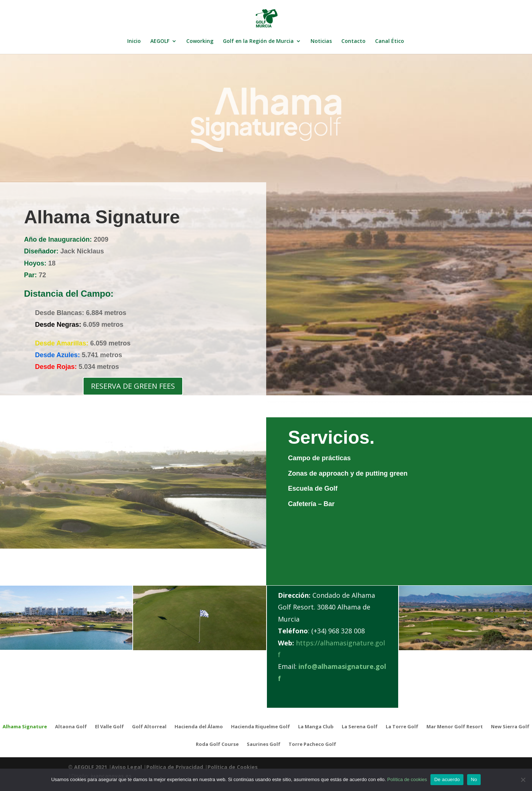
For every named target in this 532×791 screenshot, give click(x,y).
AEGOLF (160, 41)
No (474, 779)
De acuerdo (447, 779)
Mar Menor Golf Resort (455, 727)
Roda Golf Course (217, 744)
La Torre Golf (402, 727)
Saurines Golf (264, 744)
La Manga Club (316, 727)
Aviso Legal (127, 767)
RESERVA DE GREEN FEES (133, 386)
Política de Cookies (233, 767)
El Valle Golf (109, 727)
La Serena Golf (360, 727)
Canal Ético (390, 41)
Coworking (200, 41)
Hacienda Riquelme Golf (261, 727)
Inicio (134, 41)
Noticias (321, 41)
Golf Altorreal (149, 727)
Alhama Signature (25, 727)
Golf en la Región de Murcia (258, 41)
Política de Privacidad (175, 767)
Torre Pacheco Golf (312, 744)
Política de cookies (407, 779)
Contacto (353, 41)
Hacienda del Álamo (199, 727)
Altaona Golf (71, 727)
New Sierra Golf (510, 727)
